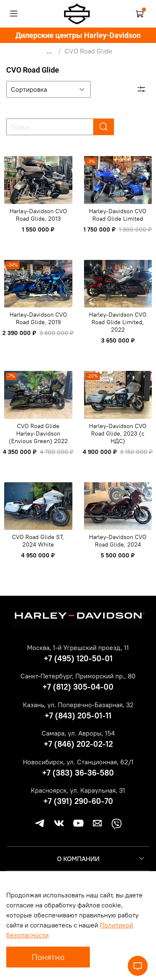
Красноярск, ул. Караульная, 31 (78, 790)
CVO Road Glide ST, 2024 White (38, 541)
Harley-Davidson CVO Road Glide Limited (118, 215)
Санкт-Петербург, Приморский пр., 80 (78, 676)
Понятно (48, 957)
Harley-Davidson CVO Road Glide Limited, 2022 (118, 322)
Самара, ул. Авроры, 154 (78, 733)
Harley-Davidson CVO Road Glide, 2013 (38, 215)
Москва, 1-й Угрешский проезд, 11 (78, 647)
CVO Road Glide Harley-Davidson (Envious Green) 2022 (38, 433)
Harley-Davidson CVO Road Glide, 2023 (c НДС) (118, 433)
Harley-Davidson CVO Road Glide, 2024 (118, 541)
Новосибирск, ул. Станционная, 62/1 (78, 762)
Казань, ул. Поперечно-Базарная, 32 (78, 705)
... (49, 51)
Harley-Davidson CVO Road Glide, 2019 (38, 318)
